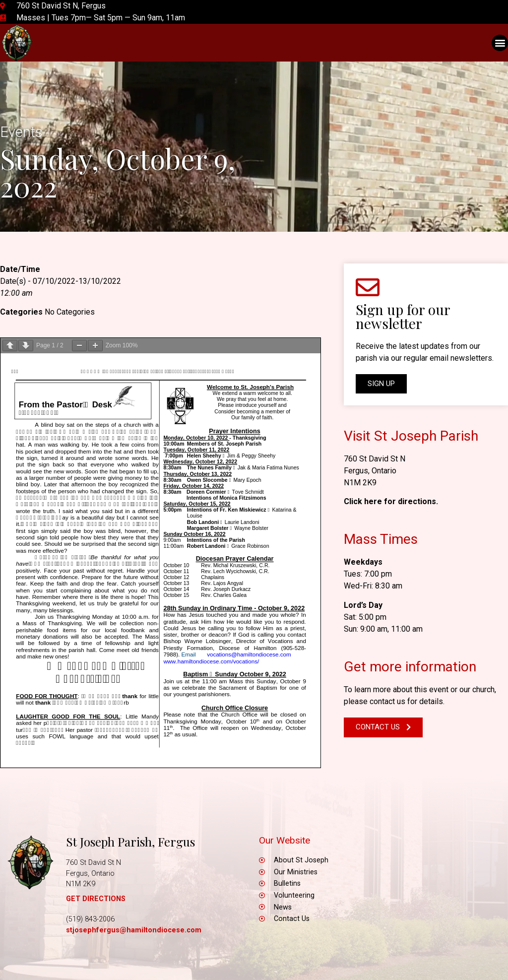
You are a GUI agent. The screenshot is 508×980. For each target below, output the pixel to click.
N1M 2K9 (360, 483)
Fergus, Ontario (370, 471)
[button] (500, 43)
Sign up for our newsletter (403, 316)
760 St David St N (375, 459)
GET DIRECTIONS (96, 899)
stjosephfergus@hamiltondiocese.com (134, 930)
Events (21, 132)
